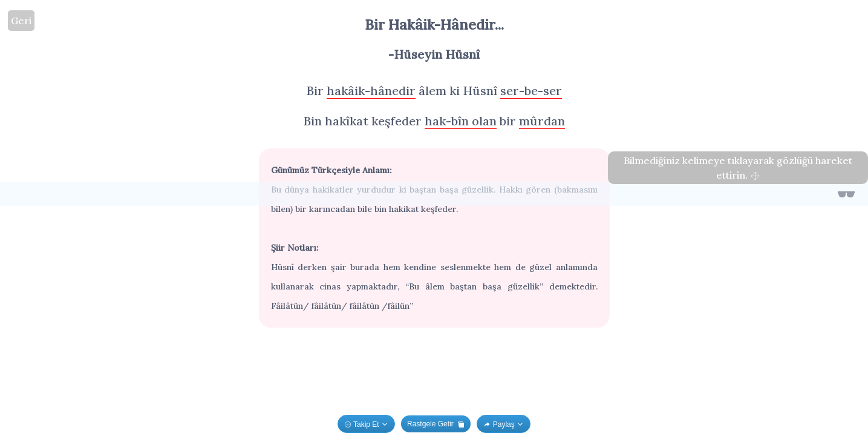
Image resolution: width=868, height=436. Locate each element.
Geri (21, 21)
